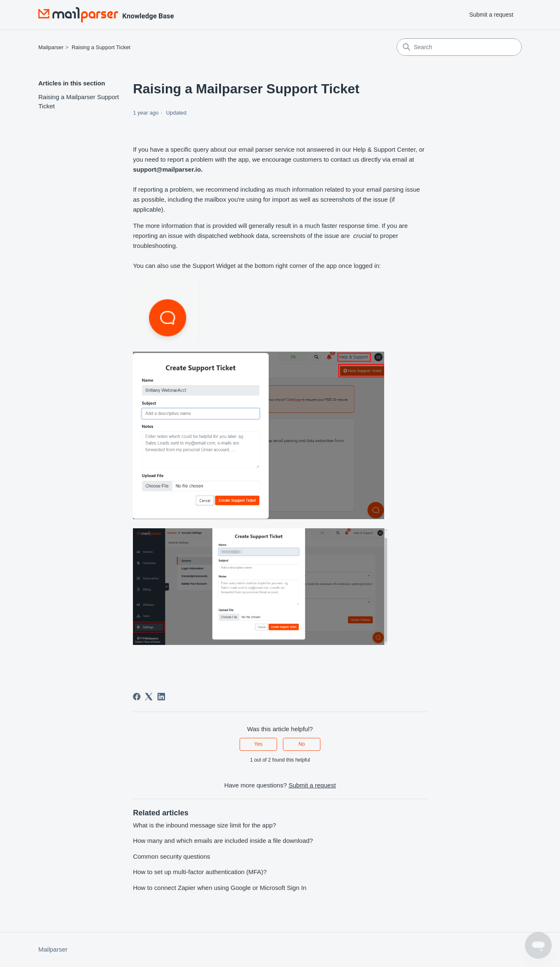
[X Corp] (149, 697)
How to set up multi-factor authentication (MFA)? (200, 872)
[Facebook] (137, 697)
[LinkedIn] (161, 697)
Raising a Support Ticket (101, 47)
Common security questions (171, 856)
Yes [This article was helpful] (258, 744)
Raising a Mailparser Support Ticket (79, 102)
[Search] (459, 47)
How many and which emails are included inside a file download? (223, 841)
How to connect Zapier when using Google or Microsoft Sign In (220, 888)
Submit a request (491, 15)
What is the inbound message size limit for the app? (205, 825)
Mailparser (51, 47)
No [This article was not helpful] (301, 744)
